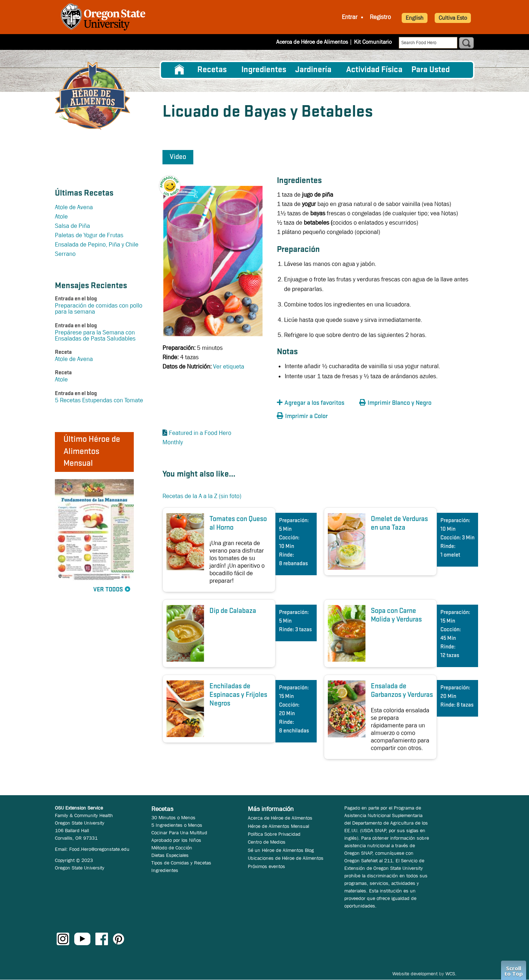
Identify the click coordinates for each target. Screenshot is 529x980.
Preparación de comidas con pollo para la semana (99, 309)
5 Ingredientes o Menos (177, 825)
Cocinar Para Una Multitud (179, 833)
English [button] (415, 18)
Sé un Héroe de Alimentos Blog (281, 850)
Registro (380, 17)
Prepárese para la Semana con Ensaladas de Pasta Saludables (95, 336)
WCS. (451, 974)
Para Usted (431, 70)
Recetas (212, 70)
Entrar (350, 17)
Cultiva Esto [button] (453, 18)
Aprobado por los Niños (176, 840)
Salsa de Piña (72, 226)
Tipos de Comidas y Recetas (181, 863)
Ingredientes (264, 70)
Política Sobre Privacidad (274, 834)
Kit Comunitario (373, 42)
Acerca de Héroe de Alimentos (312, 42)
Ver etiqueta (229, 367)
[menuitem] (179, 70)
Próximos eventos (266, 866)
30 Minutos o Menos (173, 817)
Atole (61, 217)
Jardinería (313, 70)
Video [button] (178, 157)
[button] (173, 180)
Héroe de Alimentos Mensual (278, 826)
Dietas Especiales (170, 855)
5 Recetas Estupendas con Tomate (99, 400)
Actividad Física (374, 70)
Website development (415, 974)
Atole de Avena (74, 207)
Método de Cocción (172, 848)
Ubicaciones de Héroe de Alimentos (286, 858)
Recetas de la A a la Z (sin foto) (202, 496)
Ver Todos (108, 590)
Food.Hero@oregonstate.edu (99, 849)
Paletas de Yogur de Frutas (89, 235)
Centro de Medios (267, 842)
